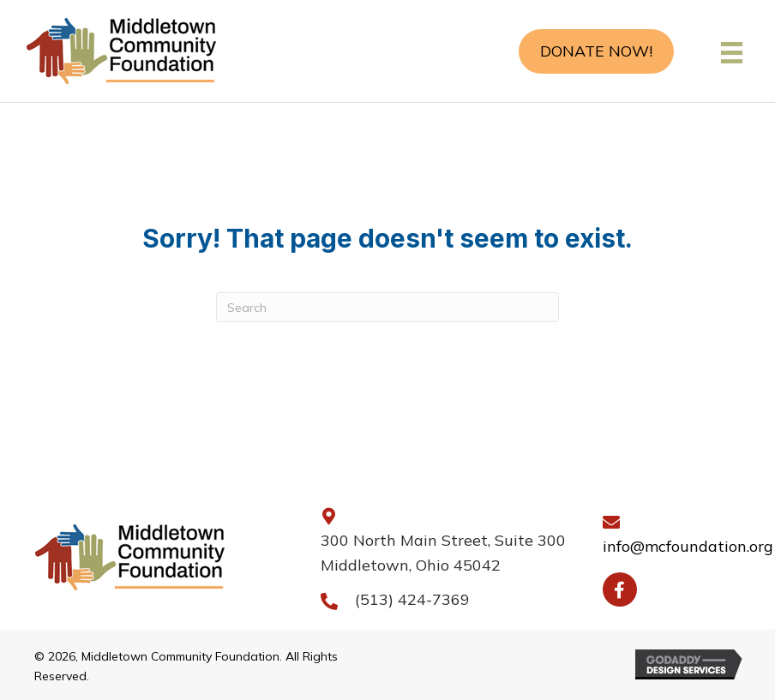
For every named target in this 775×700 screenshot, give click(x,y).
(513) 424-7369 (412, 599)
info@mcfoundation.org (688, 546)
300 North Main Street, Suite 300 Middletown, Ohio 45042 (443, 553)
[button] (596, 51)
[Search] (387, 307)
